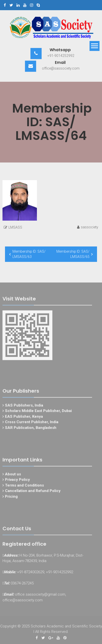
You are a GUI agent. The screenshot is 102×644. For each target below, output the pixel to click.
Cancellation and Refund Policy (33, 492)
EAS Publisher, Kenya (24, 417)
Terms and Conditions (24, 486)
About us (13, 475)
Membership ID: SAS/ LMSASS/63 (29, 254)
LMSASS (15, 227)
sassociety (90, 227)
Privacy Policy (17, 481)
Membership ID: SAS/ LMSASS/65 (73, 254)
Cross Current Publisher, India (32, 423)
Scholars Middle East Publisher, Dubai (38, 412)
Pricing (11, 497)
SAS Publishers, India (24, 406)
